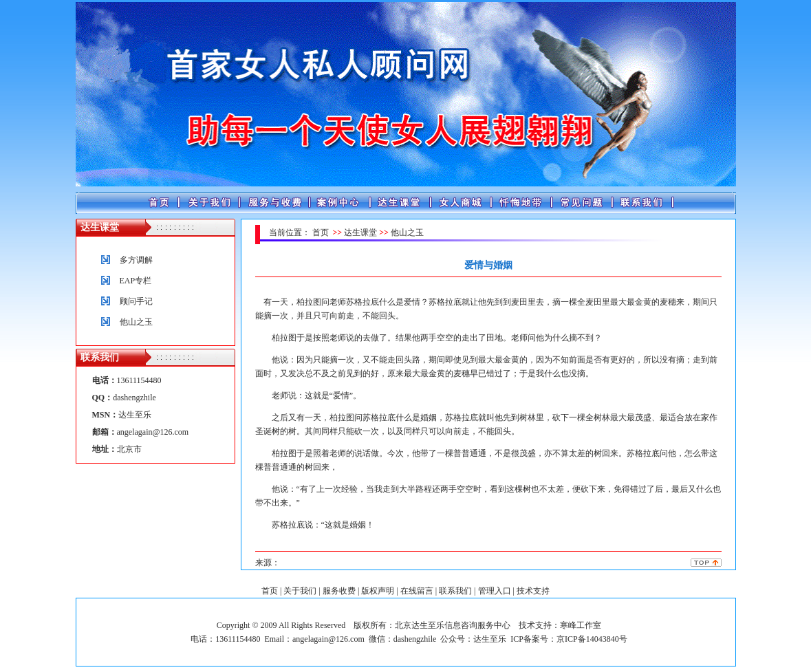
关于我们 (300, 591)
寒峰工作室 (581, 625)
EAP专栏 (136, 281)
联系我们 (455, 591)
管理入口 (495, 591)
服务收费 (339, 591)
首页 (321, 232)
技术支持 (533, 591)
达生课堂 (360, 232)
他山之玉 (136, 322)
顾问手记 (136, 301)
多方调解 (136, 260)
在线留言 (417, 591)
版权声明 (378, 591)
